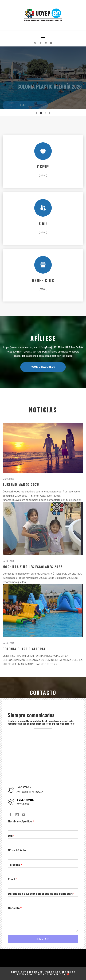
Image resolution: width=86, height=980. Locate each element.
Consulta (15, 908)
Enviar (43, 939)
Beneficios (43, 280)
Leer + (24, 108)
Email (12, 879)
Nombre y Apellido (21, 822)
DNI (11, 836)
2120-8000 (23, 804)
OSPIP (43, 166)
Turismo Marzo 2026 (21, 484)
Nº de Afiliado (17, 850)
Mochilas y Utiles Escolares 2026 (33, 567)
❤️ (68, 974)
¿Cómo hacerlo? (43, 367)
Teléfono (15, 865)
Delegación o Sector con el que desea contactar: (41, 894)
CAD (43, 223)
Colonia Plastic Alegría (24, 649)
